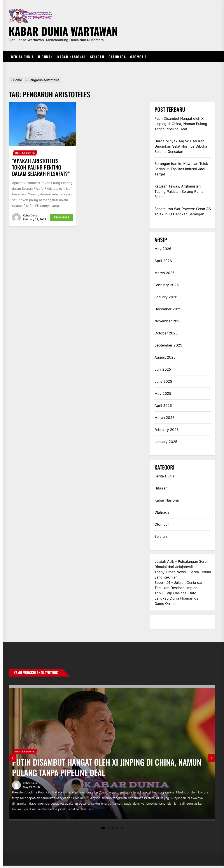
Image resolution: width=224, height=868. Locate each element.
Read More (61, 217)
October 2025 (166, 333)
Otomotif (138, 57)
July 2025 (163, 369)
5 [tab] (122, 831)
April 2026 (163, 261)
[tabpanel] (112, 754)
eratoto (160, 622)
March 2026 (164, 273)
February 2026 (167, 285)
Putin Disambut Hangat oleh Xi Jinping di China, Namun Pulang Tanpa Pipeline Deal (181, 124)
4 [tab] (118, 831)
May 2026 (163, 249)
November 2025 (168, 321)
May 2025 (163, 393)
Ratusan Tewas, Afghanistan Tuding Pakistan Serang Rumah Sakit (180, 191)
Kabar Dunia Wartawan (63, 30)
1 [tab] (103, 831)
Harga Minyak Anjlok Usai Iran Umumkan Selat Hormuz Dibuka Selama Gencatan (181, 146)
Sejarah (97, 57)
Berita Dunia (22, 57)
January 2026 (166, 297)
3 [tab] (113, 831)
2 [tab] (109, 831)
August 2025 (165, 357)
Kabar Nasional (72, 57)
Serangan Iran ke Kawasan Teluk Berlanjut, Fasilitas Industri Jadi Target (181, 169)
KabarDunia (30, 215)
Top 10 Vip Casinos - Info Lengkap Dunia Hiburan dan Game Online (177, 598)
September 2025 (168, 345)
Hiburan (45, 57)
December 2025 (168, 309)
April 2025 (163, 405)
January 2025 (166, 442)
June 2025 (163, 381)
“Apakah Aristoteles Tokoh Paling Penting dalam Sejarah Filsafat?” (41, 167)
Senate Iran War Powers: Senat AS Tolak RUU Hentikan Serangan (183, 211)
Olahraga (117, 57)
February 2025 (167, 430)
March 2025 (164, 418)
